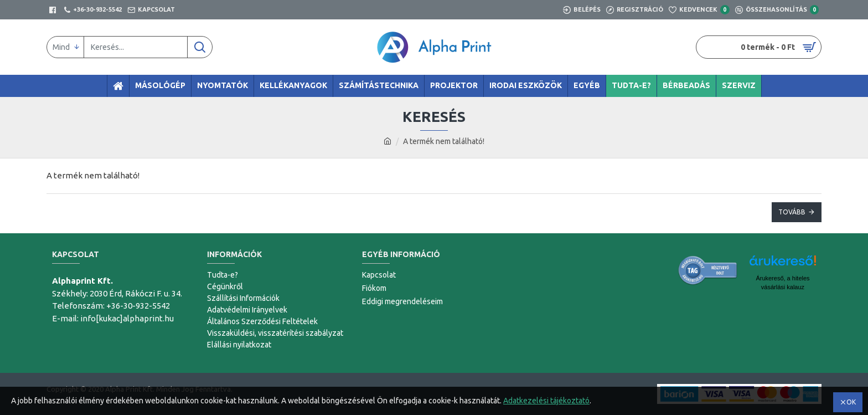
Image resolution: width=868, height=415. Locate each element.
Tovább (792, 212)
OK (851, 402)
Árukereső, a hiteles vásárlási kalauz (782, 283)
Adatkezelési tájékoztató (546, 401)
